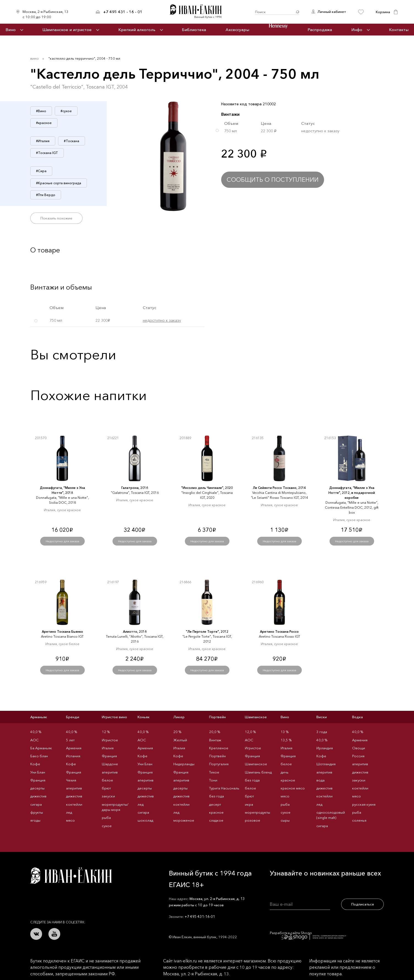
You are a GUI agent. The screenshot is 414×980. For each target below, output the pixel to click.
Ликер (179, 717)
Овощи (359, 748)
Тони (213, 780)
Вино (11, 30)
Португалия (219, 764)
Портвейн (217, 717)
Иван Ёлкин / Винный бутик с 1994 (199, 12)
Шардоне (110, 764)
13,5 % (286, 740)
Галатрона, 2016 (135, 488)
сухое (107, 826)
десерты (37, 788)
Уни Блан (38, 772)
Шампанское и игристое (67, 30)
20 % (177, 732)
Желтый (180, 740)
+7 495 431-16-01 (200, 916)
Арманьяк (39, 717)
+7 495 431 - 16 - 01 (123, 12)
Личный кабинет (332, 12)
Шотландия (326, 764)
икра (249, 804)
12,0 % (250, 732)
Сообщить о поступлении (273, 180)
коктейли (74, 804)
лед (69, 812)
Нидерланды (184, 764)
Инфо (357, 30)
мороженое (184, 820)
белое (107, 780)
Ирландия (325, 748)
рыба (106, 817)
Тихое (214, 772)
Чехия (71, 780)
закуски (108, 796)
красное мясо (293, 788)
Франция (38, 780)
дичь (285, 772)
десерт (215, 804)
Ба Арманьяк (41, 748)
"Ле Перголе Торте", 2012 (207, 631)
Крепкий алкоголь (137, 30)
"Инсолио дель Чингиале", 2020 (207, 488)
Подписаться (363, 904)
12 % (106, 732)
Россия (358, 756)
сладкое (216, 820)
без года (216, 796)
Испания (73, 756)
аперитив (74, 788)
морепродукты (257, 812)
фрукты (37, 812)
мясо (70, 820)
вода (320, 780)
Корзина (383, 12)
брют (106, 788)
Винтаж (215, 740)
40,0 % (36, 732)
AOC (35, 740)
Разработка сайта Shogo (308, 935)
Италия (108, 748)
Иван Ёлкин (71, 876)
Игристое (110, 740)
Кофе (35, 764)
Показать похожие (56, 218)
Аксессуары (237, 30)
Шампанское (256, 717)
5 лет (70, 740)
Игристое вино (114, 717)
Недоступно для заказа (62, 541)
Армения (74, 748)
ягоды (35, 820)
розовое (253, 820)
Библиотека (194, 30)
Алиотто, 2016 (135, 631)
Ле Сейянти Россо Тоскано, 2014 (279, 488)
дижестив (38, 796)
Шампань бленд (258, 772)
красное (216, 812)
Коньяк (144, 717)
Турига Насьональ (224, 788)
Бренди (73, 717)
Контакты (399, 30)
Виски (322, 717)
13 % (285, 732)
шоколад (145, 820)
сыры (285, 820)
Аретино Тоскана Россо (279, 631)
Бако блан (39, 756)
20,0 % (215, 732)
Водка (357, 717)
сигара (36, 804)
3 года (322, 732)
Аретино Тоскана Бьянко (62, 631)
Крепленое (219, 748)
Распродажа (320, 30)
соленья (359, 820)
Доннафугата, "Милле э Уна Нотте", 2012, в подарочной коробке (352, 493)
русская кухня (364, 804)
